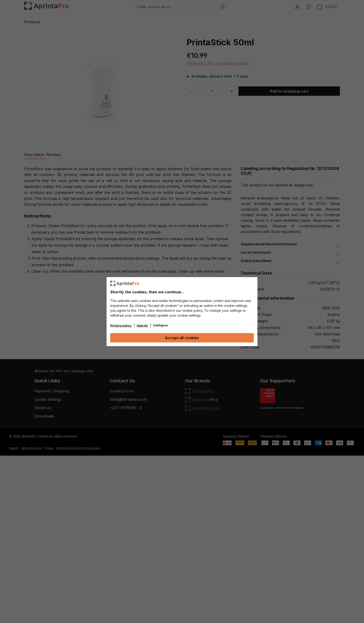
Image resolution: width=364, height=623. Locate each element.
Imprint (142, 326)
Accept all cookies (182, 338)
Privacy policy (121, 326)
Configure (160, 325)
